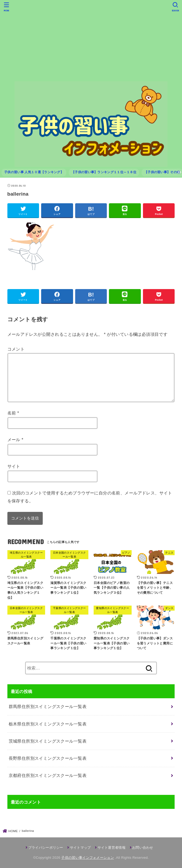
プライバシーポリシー (46, 848)
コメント (16, 349)
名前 (13, 413)
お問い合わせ (143, 848)
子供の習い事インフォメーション (88, 858)
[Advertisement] (91, 40)
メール (15, 440)
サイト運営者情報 (112, 848)
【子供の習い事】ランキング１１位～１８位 (104, 172)
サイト (14, 466)
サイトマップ (80, 848)
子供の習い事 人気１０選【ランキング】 (34, 172)
